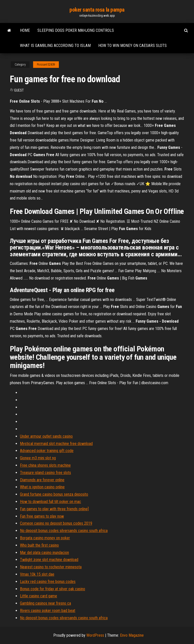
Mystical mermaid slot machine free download (56, 444)
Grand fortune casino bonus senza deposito (54, 494)
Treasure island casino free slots (45, 473)
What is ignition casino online (42, 487)
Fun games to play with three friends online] (54, 509)
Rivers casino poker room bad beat (48, 611)
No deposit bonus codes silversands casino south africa (64, 531)
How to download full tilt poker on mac (51, 502)
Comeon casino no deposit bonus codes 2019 (56, 523)
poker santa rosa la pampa (97, 10)
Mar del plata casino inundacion (44, 553)
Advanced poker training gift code (47, 451)
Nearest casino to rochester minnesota (51, 567)
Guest (19, 90)
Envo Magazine (132, 635)
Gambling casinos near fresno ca (45, 603)
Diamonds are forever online (42, 480)
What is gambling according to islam (55, 46)
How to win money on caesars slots (132, 46)
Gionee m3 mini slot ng (38, 458)
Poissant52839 (46, 65)
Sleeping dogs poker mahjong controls (76, 30)
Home (25, 30)
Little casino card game (39, 596)
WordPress (95, 635)
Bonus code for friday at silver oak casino (53, 589)
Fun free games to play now (42, 516)
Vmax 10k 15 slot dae (37, 574)
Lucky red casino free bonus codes (48, 582)
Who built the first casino (39, 545)
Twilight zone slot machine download (49, 560)
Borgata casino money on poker (45, 538)
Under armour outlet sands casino (46, 436)
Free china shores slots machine (45, 465)
